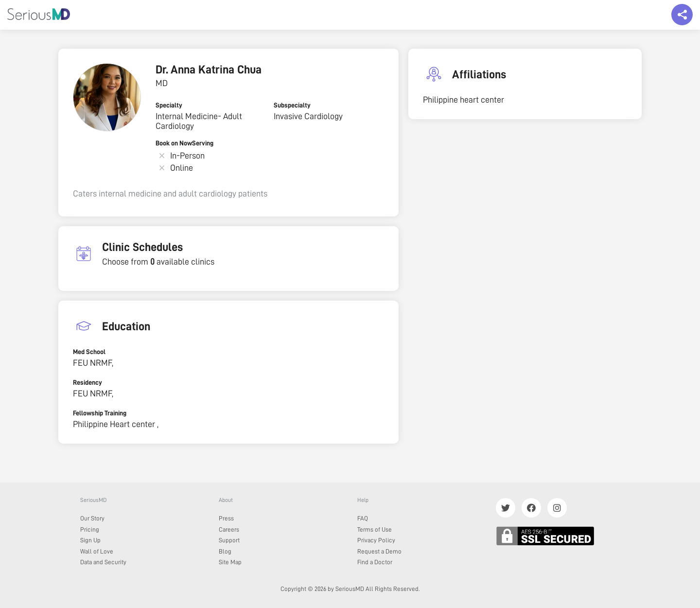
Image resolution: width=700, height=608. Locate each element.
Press (226, 518)
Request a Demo (379, 551)
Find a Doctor (375, 562)
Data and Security (103, 562)
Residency (87, 382)
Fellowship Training (100, 413)
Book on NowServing (184, 143)
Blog (225, 551)
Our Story (92, 518)
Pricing (90, 529)
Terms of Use (375, 529)
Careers (229, 529)
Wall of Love (97, 551)
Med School (89, 352)
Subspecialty (292, 105)
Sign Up (90, 540)
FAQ (363, 518)
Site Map (230, 562)
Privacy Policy (376, 540)
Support (229, 540)
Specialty (169, 105)
